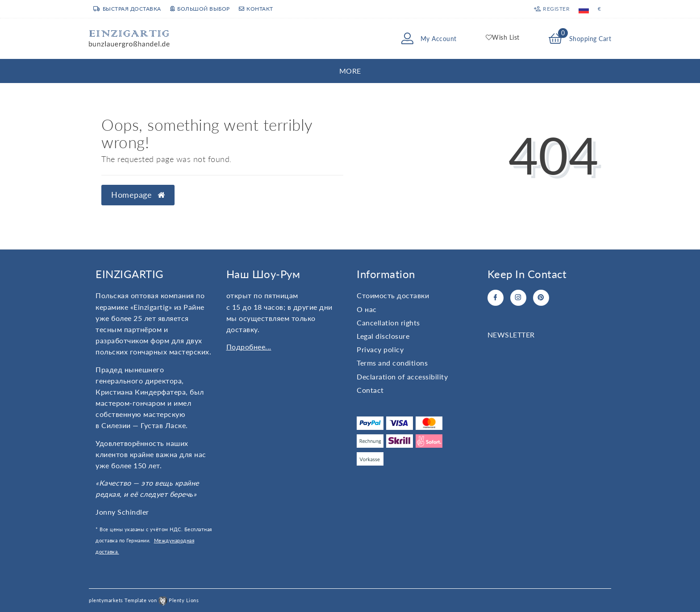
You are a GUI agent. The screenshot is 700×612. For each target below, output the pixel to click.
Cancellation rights (388, 323)
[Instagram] (518, 298)
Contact (370, 390)
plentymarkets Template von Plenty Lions (144, 600)
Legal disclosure (383, 336)
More (350, 71)
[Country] (584, 9)
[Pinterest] (541, 298)
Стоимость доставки (393, 295)
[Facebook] (496, 298)
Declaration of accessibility (402, 377)
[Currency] (600, 9)
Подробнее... (249, 347)
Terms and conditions (392, 363)
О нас (367, 309)
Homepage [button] (138, 195)
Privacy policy (380, 349)
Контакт (256, 9)
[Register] (552, 9)
